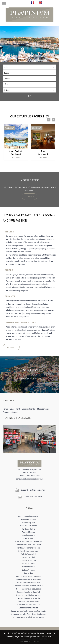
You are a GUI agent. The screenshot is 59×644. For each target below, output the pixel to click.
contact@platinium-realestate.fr (29, 479)
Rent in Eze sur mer (28, 526)
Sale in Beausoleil (29, 554)
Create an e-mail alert (33, 496)
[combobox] (29, 84)
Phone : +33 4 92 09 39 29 (29, 476)
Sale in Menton (28, 567)
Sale (12, 409)
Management (43, 409)
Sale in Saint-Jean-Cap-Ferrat (28, 579)
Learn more (25, 641)
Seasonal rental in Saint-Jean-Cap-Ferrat (29, 614)
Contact (15, 412)
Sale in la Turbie (29, 564)
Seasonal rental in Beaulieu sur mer (28, 586)
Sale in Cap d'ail (29, 557)
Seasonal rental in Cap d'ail (28, 592)
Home (5, 409)
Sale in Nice (29, 573)
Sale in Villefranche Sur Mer (28, 582)
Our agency (11, 347)
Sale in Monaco (28, 570)
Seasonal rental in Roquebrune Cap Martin (28, 611)
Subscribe (29, 197)
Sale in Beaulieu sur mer (29, 551)
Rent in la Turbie (29, 529)
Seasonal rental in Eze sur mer (29, 595)
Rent (18, 409)
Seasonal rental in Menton (29, 601)
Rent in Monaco (28, 535)
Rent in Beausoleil (29, 519)
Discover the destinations (30, 379)
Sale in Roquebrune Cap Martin (29, 576)
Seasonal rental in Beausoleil (28, 589)
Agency (6, 412)
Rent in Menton (28, 532)
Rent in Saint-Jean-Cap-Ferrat (28, 545)
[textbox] (30, 84)
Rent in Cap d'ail (29, 523)
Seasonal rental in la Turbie (28, 598)
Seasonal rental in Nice (28, 608)
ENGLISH (41, 3)
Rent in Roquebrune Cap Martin (29, 541)
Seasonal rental (29, 409)
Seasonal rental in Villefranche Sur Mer (29, 617)
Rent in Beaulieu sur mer (29, 516)
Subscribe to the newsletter (33, 490)
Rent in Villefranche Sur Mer (28, 548)
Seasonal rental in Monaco (29, 605)
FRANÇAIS (33, 3)
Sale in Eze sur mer (28, 560)
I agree (36, 641)
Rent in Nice (29, 538)
